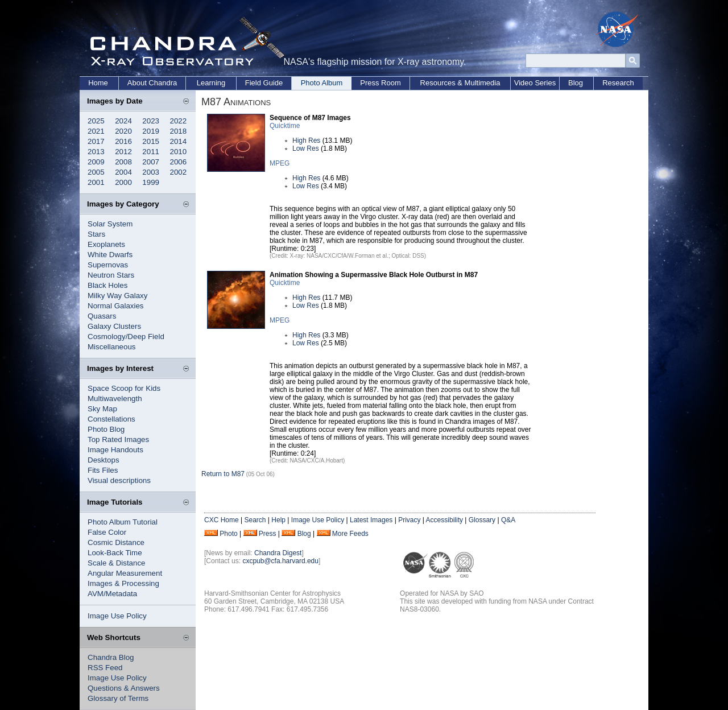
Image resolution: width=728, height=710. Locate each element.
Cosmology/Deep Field (126, 337)
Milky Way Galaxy (117, 296)
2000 (123, 182)
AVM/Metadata (112, 594)
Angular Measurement (125, 573)
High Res (306, 141)
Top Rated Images (118, 439)
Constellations (111, 419)
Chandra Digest (278, 553)
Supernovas (108, 265)
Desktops (104, 460)
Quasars (102, 316)
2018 (179, 131)
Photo (228, 534)
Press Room (380, 83)
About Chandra (152, 83)
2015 (151, 141)
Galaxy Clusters (114, 326)
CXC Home (222, 520)
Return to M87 (223, 474)
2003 (151, 172)
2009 (96, 162)
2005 (96, 172)
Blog (576, 83)
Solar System (110, 224)
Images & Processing (123, 583)
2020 (123, 131)
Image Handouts (115, 450)
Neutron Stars (111, 275)
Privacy (409, 520)
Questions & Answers (124, 688)
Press (268, 534)
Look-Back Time (115, 553)
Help (278, 520)
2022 (179, 121)
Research (618, 83)
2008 (123, 162)
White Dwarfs (110, 255)
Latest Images (371, 520)
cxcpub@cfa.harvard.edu (280, 561)
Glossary (482, 520)
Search (255, 520)
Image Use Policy (117, 616)
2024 (123, 121)
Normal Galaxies (116, 306)
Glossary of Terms (118, 698)
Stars (96, 234)
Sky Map (102, 409)
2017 (96, 141)
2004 (123, 172)
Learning (211, 83)
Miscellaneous (111, 347)
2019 (151, 131)
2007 (151, 162)
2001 (96, 182)
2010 (179, 152)
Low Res (306, 148)
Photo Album (322, 83)
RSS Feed (105, 668)
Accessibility (444, 520)
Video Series (535, 83)
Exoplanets (106, 244)
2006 (179, 162)
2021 (96, 131)
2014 (179, 141)
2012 (123, 152)
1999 (151, 182)
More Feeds (350, 534)
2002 (179, 172)
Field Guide (264, 83)
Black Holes (107, 285)
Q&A (508, 520)
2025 (96, 121)
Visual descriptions (119, 480)
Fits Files (103, 470)
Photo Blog (106, 429)
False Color (107, 532)
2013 (96, 152)
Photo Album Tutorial (123, 522)
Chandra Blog (111, 657)
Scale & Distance (117, 563)
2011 (151, 152)
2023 (151, 121)
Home (98, 83)
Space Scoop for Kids (124, 388)
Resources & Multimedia (460, 83)
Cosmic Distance (116, 542)
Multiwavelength (115, 399)
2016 (123, 141)
